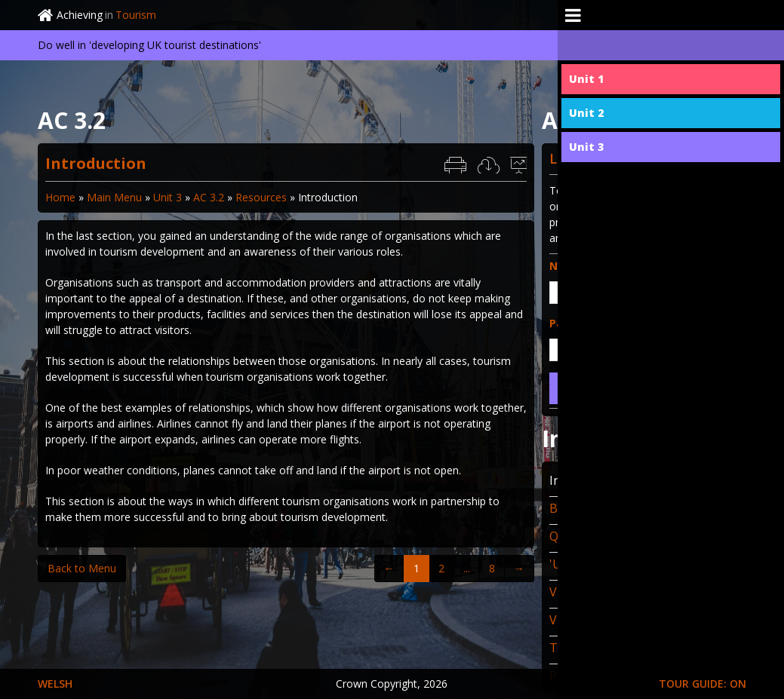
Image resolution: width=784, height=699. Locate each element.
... (467, 568)
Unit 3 (168, 197)
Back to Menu (82, 568)
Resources (261, 197)
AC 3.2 (209, 197)
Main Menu (114, 197)
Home (60, 197)
